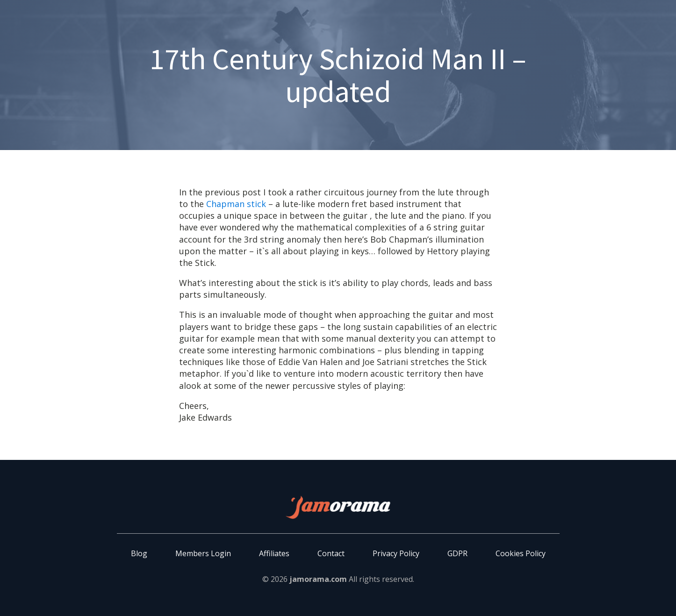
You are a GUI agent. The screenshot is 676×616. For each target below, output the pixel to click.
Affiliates (274, 553)
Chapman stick (236, 204)
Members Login (203, 553)
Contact (331, 553)
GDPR (457, 553)
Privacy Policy (396, 553)
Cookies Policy (521, 553)
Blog (139, 553)
